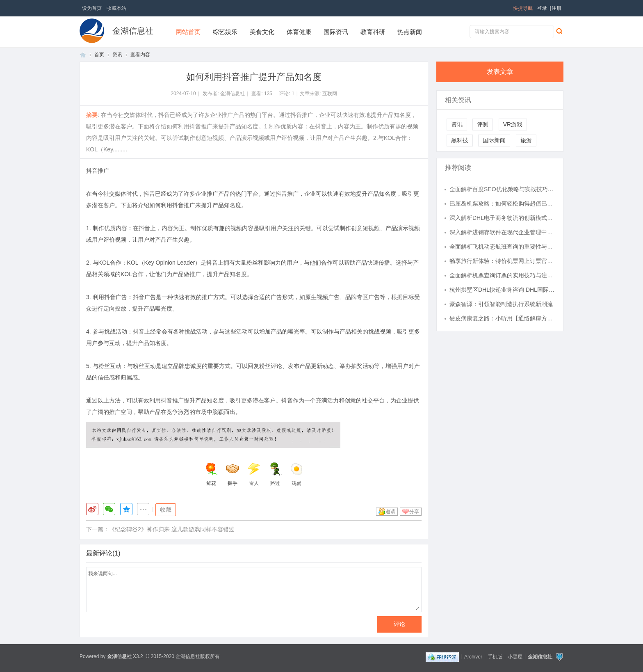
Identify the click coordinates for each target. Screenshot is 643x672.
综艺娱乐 (225, 32)
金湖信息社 (133, 31)
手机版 (495, 656)
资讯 (117, 55)
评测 (483, 124)
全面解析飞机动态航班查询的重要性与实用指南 (502, 247)
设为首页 (92, 8)
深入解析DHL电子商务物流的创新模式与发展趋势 (502, 218)
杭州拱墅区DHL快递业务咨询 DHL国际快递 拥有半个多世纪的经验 (502, 290)
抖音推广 (98, 171)
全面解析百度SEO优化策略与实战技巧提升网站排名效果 (502, 189)
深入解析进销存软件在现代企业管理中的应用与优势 (502, 232)
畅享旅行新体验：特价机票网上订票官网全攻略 (502, 261)
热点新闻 (410, 32)
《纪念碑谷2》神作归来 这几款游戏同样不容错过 (172, 529)
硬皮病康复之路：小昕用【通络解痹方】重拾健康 (502, 318)
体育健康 (299, 32)
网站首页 (188, 32)
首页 (83, 55)
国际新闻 (494, 140)
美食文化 (262, 32)
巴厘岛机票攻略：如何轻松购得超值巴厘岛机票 (502, 203)
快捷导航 (523, 8)
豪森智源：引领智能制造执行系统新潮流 (501, 304)
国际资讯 (336, 32)
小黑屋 (515, 656)
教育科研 (373, 32)
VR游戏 (513, 124)
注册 (556, 8)
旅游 (526, 140)
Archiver (473, 656)
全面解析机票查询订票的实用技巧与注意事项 (502, 275)
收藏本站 (116, 8)
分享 (414, 512)
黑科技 (460, 140)
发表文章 (500, 72)
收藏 (166, 510)
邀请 (390, 512)
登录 (542, 8)
